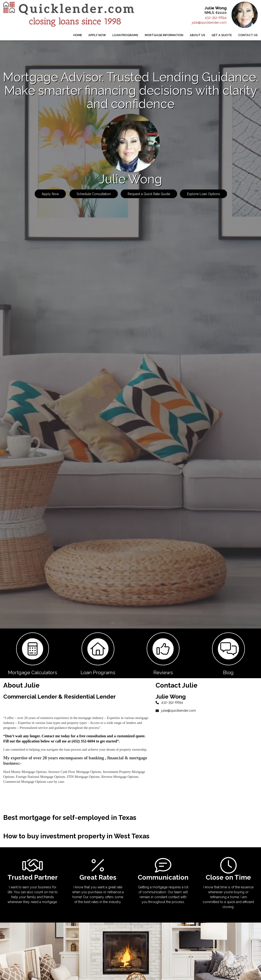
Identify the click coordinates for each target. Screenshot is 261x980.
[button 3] (163, 653)
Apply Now (97, 35)
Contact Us (248, 35)
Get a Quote (222, 35)
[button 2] (98, 653)
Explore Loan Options (203, 194)
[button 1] (33, 653)
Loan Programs (125, 35)
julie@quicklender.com (209, 23)
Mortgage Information (164, 35)
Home (78, 35)
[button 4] (229, 653)
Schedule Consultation (94, 194)
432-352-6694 (216, 18)
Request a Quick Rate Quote (149, 194)
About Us (198, 35)
